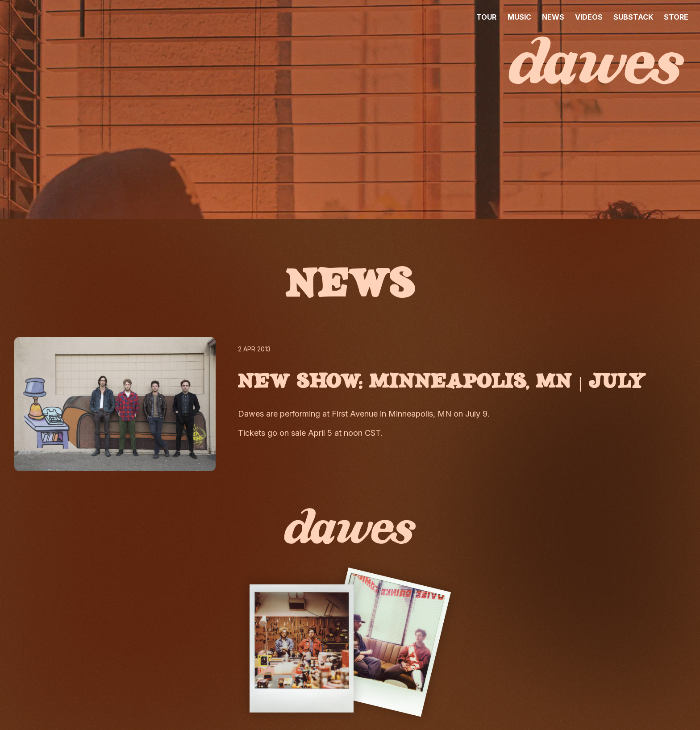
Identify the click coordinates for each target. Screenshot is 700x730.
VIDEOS (589, 17)
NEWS (553, 17)
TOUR (486, 17)
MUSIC (519, 17)
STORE (676, 17)
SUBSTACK (633, 17)
